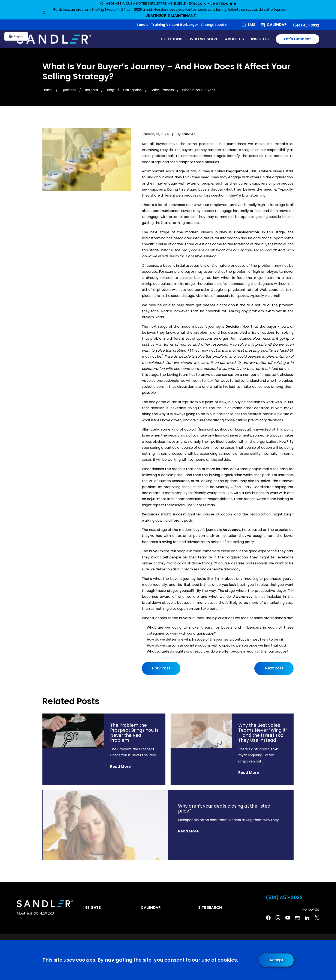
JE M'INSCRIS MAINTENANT (171, 16)
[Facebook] (268, 918)
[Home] (54, 39)
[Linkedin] (307, 918)
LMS (252, 25)
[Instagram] (278, 918)
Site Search (210, 907)
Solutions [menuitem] (172, 39)
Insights (92, 907)
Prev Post (161, 668)
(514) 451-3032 (306, 25)
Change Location (215, 25)
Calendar (277, 25)
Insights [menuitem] (260, 39)
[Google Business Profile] (297, 918)
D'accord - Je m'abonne (213, 4)
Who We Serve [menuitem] (204, 39)
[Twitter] (317, 918)
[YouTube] (288, 918)
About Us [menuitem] (234, 39)
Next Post (274, 668)
